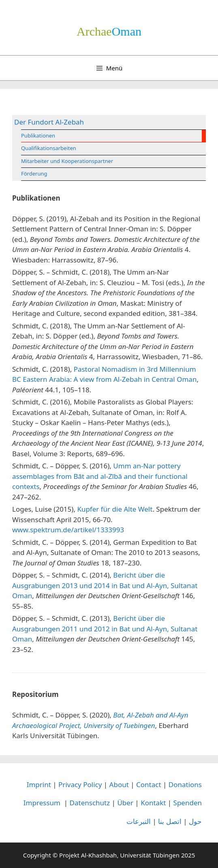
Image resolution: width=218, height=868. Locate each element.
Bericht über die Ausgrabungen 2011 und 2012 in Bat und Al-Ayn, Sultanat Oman (105, 629)
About (119, 784)
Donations (185, 784)
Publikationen (38, 135)
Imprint (39, 784)
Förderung (34, 174)
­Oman (109, 31)
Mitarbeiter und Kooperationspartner (67, 161)
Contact (149, 784)
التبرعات (139, 821)
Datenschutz (90, 803)
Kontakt (153, 803)
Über (125, 803)
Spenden (188, 803)
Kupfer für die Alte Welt (115, 509)
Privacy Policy (80, 784)
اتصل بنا (170, 821)
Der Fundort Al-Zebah (49, 122)
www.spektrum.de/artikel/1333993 (68, 530)
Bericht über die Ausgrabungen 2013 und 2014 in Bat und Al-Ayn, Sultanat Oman (105, 585)
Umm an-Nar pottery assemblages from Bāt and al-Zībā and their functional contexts (100, 476)
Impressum (42, 803)
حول (195, 821)
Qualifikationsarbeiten (49, 148)
